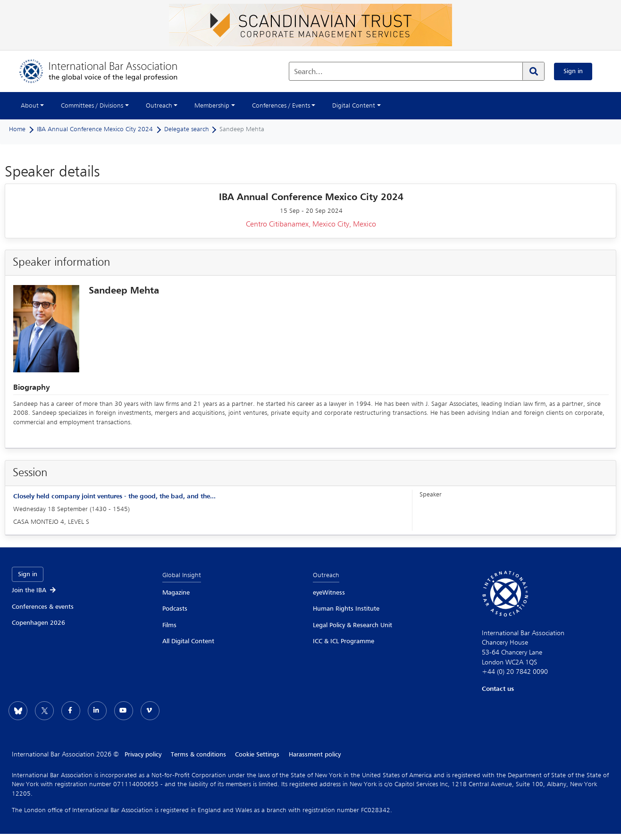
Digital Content (354, 106)
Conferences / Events (281, 106)
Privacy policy (143, 755)
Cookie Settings (258, 755)
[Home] (108, 71)
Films (169, 625)
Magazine (176, 593)
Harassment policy (315, 755)
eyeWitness (329, 593)
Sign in (573, 71)
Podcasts (175, 609)
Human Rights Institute (346, 609)
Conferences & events (43, 607)
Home (17, 129)
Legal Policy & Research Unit (352, 625)
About (30, 106)
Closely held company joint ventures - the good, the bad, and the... (114, 496)
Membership (212, 106)
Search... (308, 72)
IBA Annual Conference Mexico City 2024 (95, 129)
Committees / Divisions (92, 106)
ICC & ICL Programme (344, 641)
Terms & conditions (198, 755)
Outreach (159, 106)
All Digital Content (188, 641)
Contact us (498, 689)
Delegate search (187, 129)
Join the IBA (34, 590)
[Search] (533, 71)
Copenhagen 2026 (38, 623)
